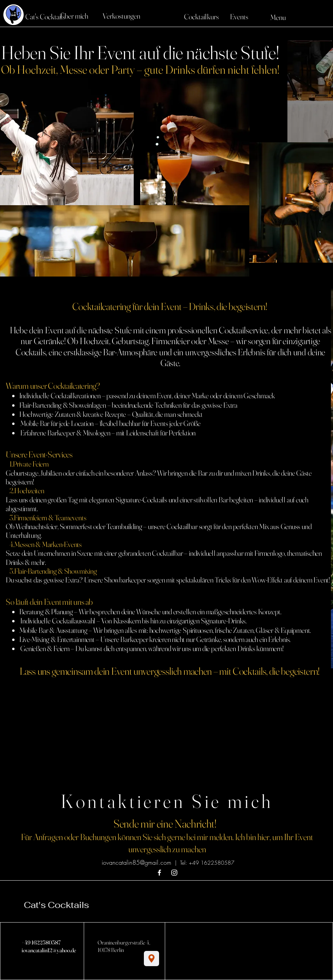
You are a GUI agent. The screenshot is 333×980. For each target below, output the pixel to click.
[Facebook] (159, 873)
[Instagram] (174, 873)
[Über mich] (74, 16)
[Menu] (268, 17)
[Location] (151, 959)
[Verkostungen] (121, 16)
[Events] (239, 17)
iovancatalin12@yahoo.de (49, 950)
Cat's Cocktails (57, 905)
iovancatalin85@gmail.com (136, 862)
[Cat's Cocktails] (45, 17)
